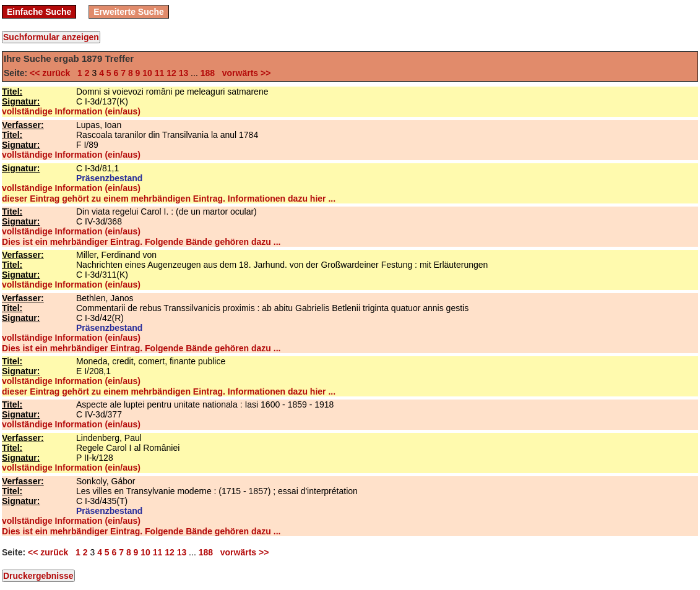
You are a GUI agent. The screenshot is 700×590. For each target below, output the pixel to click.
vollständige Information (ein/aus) (71, 111)
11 (160, 73)
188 (208, 73)
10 (147, 73)
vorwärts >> (244, 73)
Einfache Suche (39, 12)
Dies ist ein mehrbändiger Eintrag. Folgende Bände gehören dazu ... (141, 242)
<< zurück (52, 73)
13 (184, 73)
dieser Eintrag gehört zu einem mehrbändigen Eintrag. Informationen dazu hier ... (169, 199)
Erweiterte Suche (129, 12)
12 (171, 73)
